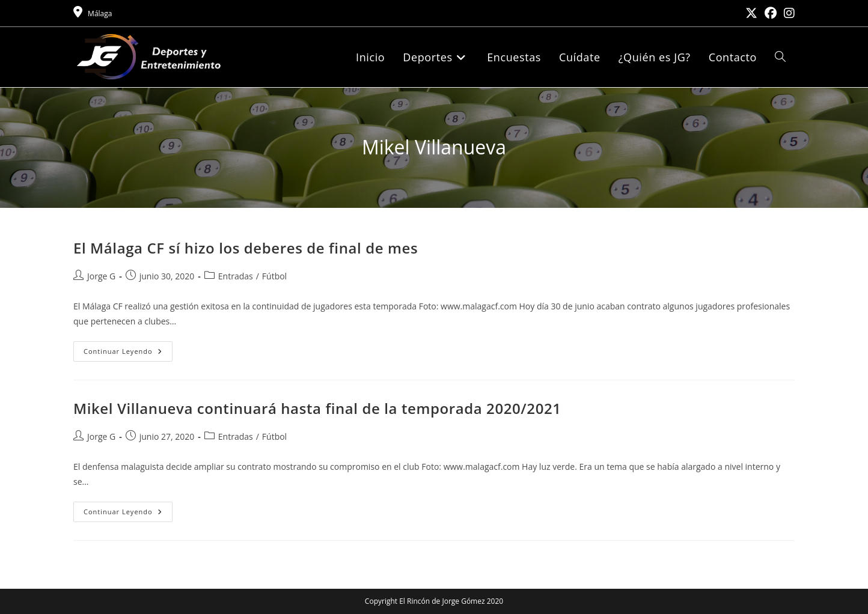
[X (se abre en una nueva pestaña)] (751, 13)
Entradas (236, 276)
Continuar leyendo (128, 354)
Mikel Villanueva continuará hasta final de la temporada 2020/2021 (317, 408)
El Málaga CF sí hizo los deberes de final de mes (246, 248)
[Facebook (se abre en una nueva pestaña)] (771, 13)
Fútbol (274, 276)
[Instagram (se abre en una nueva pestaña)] (787, 13)
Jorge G (101, 276)
